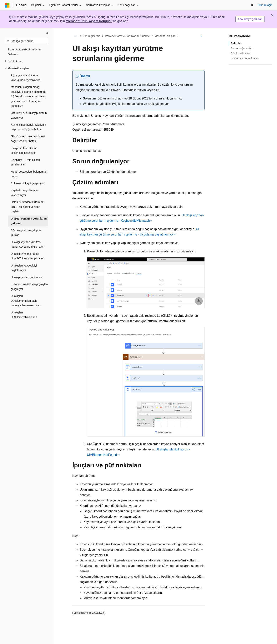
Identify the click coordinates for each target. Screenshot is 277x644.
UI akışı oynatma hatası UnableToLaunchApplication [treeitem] (28, 256)
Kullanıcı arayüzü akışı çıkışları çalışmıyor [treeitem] (29, 287)
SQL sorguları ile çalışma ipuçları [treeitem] (26, 233)
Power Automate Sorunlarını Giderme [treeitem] (25, 52)
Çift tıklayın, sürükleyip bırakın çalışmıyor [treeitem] (29, 115)
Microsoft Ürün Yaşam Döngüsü (89, 21)
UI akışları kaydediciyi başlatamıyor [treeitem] (24, 268)
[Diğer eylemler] (201, 36)
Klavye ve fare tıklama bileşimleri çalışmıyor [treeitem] (24, 151)
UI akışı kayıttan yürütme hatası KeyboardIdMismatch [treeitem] (28, 244)
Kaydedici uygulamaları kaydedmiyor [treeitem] (25, 193)
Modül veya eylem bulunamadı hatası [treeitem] (29, 174)
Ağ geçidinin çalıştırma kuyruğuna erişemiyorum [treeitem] (25, 78)
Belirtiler (236, 43)
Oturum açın (265, 5)
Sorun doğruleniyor (242, 48)
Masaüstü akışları (165, 36)
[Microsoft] (7, 5)
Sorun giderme (92, 36)
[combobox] (26, 41)
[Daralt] (47, 33)
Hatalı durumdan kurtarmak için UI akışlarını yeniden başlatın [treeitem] (27, 207)
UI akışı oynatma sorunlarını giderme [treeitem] (29, 221)
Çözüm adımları (240, 53)
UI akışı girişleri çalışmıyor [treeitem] (26, 277)
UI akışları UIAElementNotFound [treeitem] (24, 315)
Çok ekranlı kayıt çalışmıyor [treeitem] (27, 183)
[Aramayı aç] (252, 5)
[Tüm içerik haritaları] (76, 36)
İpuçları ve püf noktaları (245, 58)
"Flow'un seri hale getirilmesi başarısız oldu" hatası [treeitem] (28, 139)
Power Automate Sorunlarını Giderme (127, 36)
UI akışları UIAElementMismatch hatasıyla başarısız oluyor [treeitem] (26, 301)
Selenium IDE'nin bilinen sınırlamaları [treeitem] (25, 162)
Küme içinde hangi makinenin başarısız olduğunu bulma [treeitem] (28, 127)
